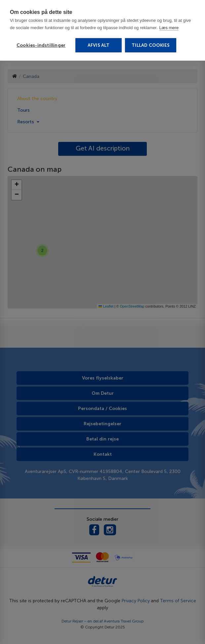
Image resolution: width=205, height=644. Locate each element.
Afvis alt (99, 45)
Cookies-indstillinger (41, 45)
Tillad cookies (151, 45)
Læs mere (169, 28)
